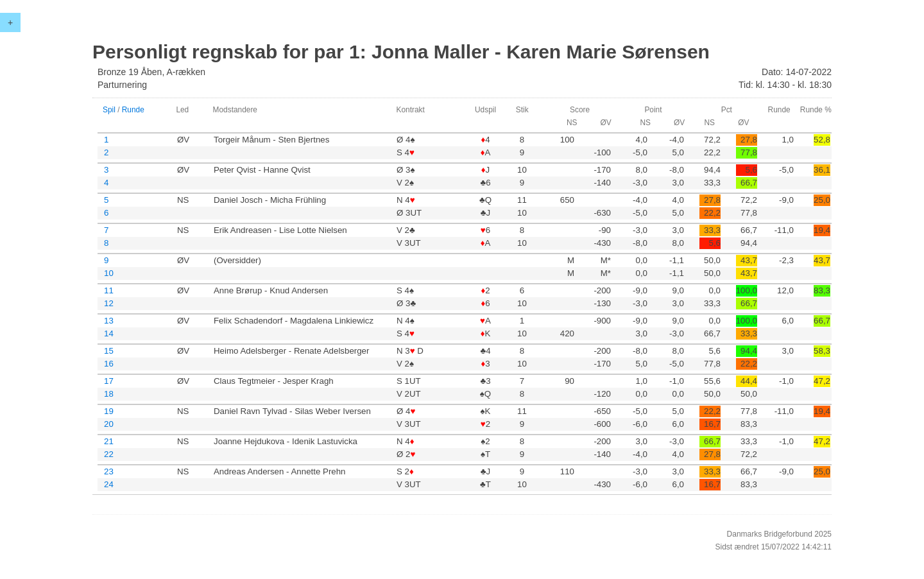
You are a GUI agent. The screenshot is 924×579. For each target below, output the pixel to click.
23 (109, 471)
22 (109, 454)
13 (109, 321)
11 (109, 290)
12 (109, 303)
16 (109, 364)
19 (109, 411)
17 (109, 381)
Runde (133, 110)
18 (109, 394)
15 (109, 351)
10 (109, 273)
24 (109, 484)
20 (109, 424)
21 (109, 441)
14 (109, 333)
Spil (109, 110)
